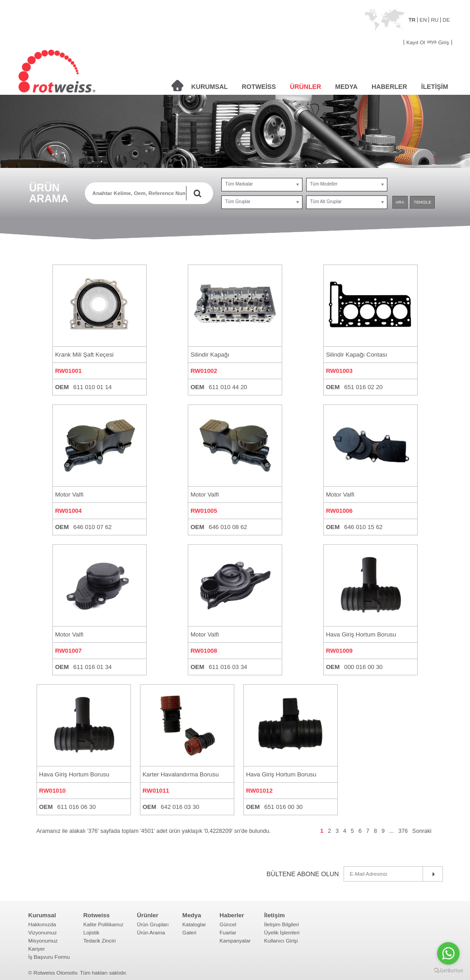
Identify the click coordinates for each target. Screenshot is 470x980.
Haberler (232, 915)
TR (412, 20)
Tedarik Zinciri (99, 941)
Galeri (189, 932)
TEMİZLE (422, 202)
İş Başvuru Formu (49, 957)
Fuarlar (228, 932)
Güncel (228, 924)
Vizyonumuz (43, 932)
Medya (192, 915)
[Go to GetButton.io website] (448, 971)
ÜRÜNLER (305, 87)
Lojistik (91, 932)
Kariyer (37, 949)
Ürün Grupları (153, 924)
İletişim (275, 915)
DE (446, 20)
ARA (400, 202)
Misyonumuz (43, 941)
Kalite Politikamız (103, 924)
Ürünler (147, 915)
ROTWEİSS (259, 87)
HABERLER (389, 87)
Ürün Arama (151, 932)
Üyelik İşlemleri (282, 932)
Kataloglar (194, 924)
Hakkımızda (42, 924)
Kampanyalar (235, 941)
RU (435, 20)
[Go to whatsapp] (448, 953)
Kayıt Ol (416, 42)
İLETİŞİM (435, 87)
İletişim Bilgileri (282, 924)
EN (423, 20)
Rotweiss (96, 915)
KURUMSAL (210, 87)
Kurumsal (42, 915)
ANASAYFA (177, 86)
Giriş (444, 42)
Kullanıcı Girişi (281, 941)
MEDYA (346, 87)
